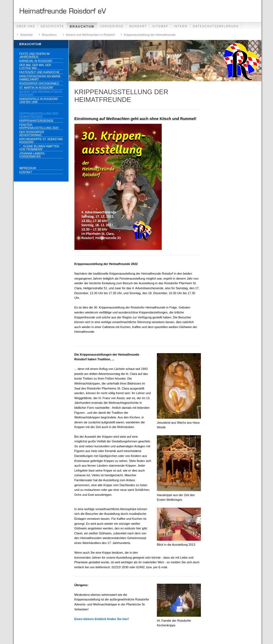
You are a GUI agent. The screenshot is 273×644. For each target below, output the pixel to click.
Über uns (26, 26)
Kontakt (26, 172)
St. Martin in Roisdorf (36, 88)
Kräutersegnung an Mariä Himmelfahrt (40, 78)
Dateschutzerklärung (216, 26)
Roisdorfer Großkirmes (39, 84)
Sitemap (160, 26)
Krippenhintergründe (36, 121)
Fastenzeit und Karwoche (39, 72)
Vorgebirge (112, 26)
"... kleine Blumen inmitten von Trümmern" (39, 148)
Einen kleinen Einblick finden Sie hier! (102, 619)
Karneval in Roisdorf (36, 61)
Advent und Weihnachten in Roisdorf (90, 35)
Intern (181, 26)
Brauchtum (82, 26)
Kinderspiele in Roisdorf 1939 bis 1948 (39, 101)
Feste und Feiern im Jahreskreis (34, 55)
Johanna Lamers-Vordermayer (32, 155)
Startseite (26, 35)
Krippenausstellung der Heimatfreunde (150, 35)
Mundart (138, 26)
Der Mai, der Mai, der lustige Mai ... (35, 67)
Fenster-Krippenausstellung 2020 (39, 126)
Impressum (28, 168)
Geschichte (53, 26)
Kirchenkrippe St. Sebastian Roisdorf (41, 141)
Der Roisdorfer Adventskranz (32, 134)
